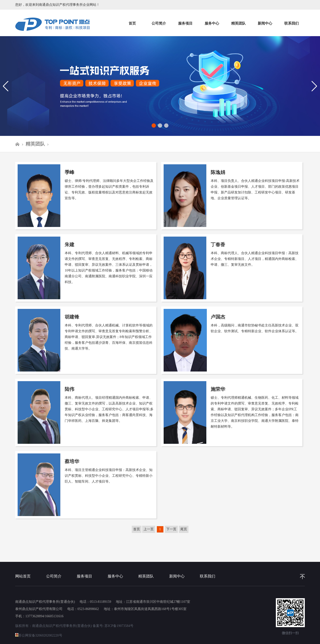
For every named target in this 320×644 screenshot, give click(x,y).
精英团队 (238, 23)
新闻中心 (265, 23)
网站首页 (23, 576)
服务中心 (212, 23)
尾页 (184, 529)
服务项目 (185, 23)
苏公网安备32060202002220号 (39, 635)
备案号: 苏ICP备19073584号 (113, 626)
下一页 (171, 529)
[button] (314, 86)
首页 (132, 23)
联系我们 (292, 23)
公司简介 (159, 23)
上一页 (149, 529)
